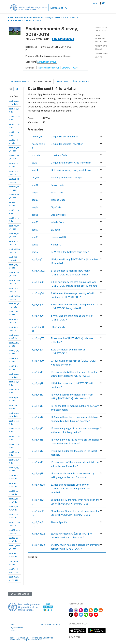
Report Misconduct (33, 640)
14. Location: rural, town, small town (71, 170)
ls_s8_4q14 (38, 417)
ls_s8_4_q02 (38, 271)
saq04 (35, 207)
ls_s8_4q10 (38, 372)
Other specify (58, 327)
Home (11, 17)
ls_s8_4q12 (37, 395)
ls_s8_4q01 (38, 259)
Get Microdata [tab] (81, 81)
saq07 (35, 230)
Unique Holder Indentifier (64, 137)
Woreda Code (58, 200)
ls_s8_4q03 (38, 282)
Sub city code (58, 215)
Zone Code (57, 192)
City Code (56, 207)
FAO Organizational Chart (17, 627)
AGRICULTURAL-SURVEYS (66, 17)
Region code (57, 185)
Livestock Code (59, 155)
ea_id (34, 163)
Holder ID (56, 245)
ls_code (36, 155)
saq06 (35, 222)
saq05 (35, 215)
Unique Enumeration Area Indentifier (71, 163)
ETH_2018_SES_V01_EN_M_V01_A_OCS (25, 20)
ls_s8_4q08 (38, 350)
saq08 (35, 237)
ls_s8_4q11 (37, 383)
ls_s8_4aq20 (38, 485)
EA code (55, 230)
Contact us (23, 638)
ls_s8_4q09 (38, 361)
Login (96, 3)
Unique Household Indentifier (67, 144)
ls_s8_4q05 (38, 305)
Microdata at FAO (59, 8)
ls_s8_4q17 (38, 451)
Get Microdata (63, 39)
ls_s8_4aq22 (38, 534)
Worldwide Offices (50, 624)
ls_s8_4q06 (38, 316)
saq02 (35, 192)
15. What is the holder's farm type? (70, 252)
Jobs (12, 638)
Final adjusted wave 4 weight (66, 178)
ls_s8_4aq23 (38, 545)
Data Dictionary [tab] (43, 82)
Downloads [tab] (62, 81)
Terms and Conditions (42, 638)
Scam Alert (15, 640)
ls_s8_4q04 (38, 293)
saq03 (35, 200)
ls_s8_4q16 (38, 440)
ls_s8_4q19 (38, 473)
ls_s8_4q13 (37, 406)
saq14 (35, 170)
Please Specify (59, 522)
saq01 (35, 185)
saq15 (35, 252)
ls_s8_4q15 (37, 428)
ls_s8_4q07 (38, 338)
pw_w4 (36, 178)
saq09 (35, 245)
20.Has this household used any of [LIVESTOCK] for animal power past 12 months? (72, 489)
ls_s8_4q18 (38, 462)
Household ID (58, 237)
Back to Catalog (20, 594)
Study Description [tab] (20, 81)
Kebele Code (57, 222)
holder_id (37, 137)
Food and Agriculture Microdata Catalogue (34, 17)
